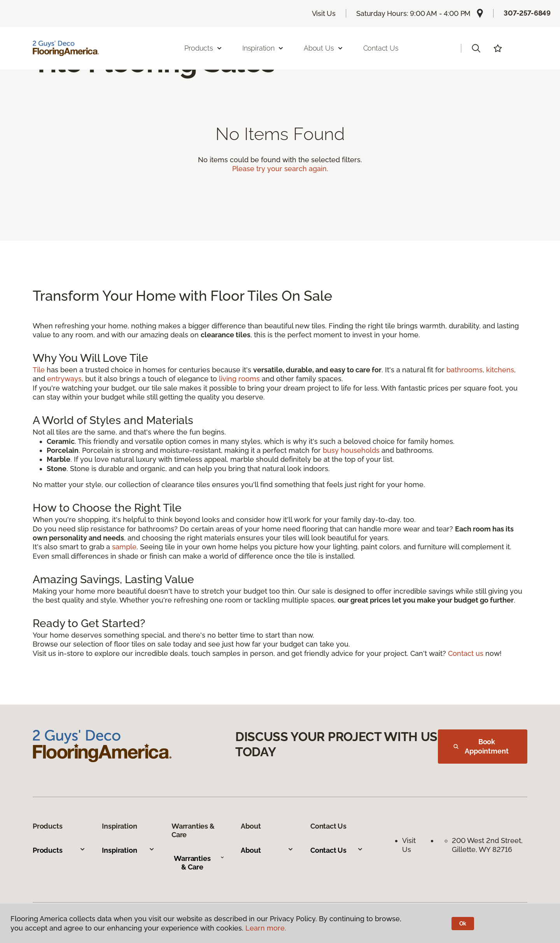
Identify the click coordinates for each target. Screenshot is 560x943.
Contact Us (381, 48)
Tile (39, 370)
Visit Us (324, 13)
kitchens (500, 370)
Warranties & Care (199, 863)
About (267, 850)
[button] (476, 48)
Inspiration (128, 850)
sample (124, 547)
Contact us (466, 653)
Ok (463, 924)
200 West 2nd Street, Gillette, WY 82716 (488, 845)
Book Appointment (481, 746)
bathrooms (465, 370)
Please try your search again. (280, 169)
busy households (351, 450)
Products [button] (203, 48)
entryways (64, 379)
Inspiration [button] (263, 48)
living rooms (239, 379)
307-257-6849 (527, 13)
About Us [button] (324, 48)
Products (59, 850)
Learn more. (266, 928)
